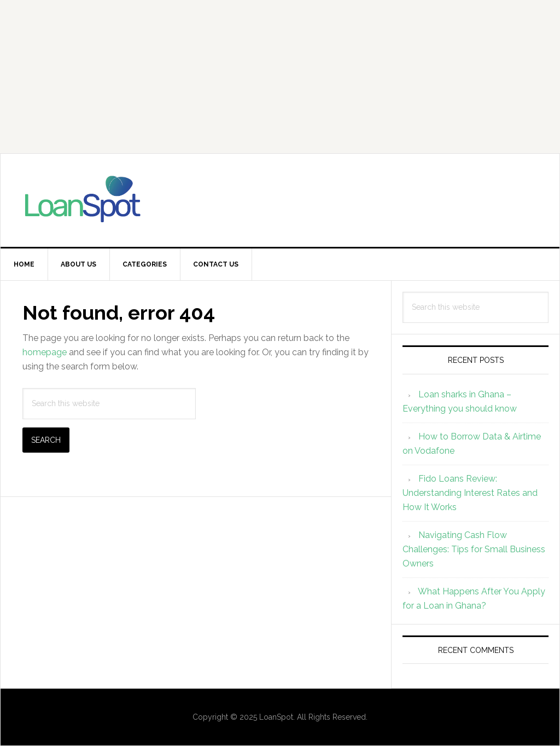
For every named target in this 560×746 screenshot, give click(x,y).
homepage (45, 352)
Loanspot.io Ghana (280, 200)
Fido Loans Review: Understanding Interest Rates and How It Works (470, 493)
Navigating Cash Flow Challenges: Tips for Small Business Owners (474, 549)
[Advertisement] (280, 77)
